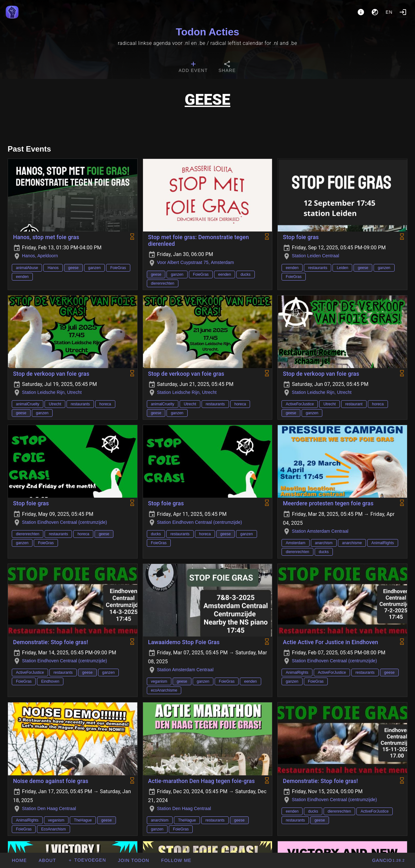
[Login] (403, 12)
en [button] (389, 12)
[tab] (193, 68)
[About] (361, 12)
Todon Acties (207, 32)
